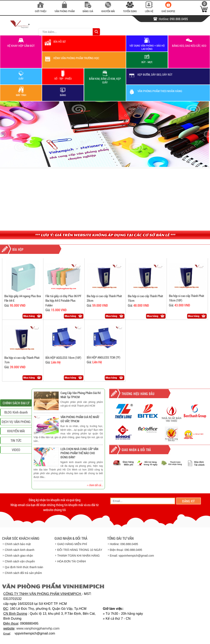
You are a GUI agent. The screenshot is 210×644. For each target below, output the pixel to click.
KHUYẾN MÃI (16, 472)
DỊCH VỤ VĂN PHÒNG (16, 462)
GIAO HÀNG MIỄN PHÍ (72, 544)
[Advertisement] (105, 200)
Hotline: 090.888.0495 (124, 544)
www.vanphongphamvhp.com (38, 628)
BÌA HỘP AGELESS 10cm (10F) (63, 358)
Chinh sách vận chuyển (20, 561)
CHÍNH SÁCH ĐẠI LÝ (16, 444)
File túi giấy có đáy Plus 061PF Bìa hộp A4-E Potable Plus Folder (63, 301)
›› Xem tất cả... (95, 485)
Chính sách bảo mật (18, 544)
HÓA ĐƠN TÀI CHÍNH (71, 561)
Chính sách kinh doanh (20, 550)
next (204, 134)
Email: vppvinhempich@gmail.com (132, 556)
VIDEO (16, 491)
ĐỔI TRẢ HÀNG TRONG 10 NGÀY (80, 550)
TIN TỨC (16, 481)
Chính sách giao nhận (19, 556)
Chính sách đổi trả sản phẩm (23, 573)
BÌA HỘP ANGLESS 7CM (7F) (103, 357)
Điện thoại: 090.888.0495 (126, 550)
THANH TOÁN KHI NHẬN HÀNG (78, 556)
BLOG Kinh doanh (16, 453)
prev (6, 134)
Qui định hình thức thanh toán (24, 567)
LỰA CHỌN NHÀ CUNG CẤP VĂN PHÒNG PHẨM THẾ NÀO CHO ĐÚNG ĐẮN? (79, 453)
